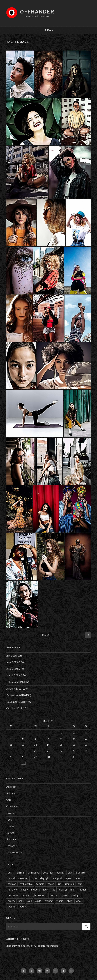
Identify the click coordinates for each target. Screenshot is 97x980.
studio (60, 901)
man (73, 890)
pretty (11, 901)
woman (12, 907)
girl (59, 884)
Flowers (11, 813)
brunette (81, 873)
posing (75, 895)
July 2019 (12, 656)
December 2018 (16, 695)
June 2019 (12, 662)
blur (70, 873)
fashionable (26, 884)
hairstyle (13, 890)
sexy (21, 901)
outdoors (13, 895)
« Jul (24, 763)
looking (63, 890)
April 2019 (12, 669)
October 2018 (14, 708)
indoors (36, 890)
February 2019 (15, 682)
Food (9, 820)
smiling (49, 901)
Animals (11, 793)
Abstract (11, 787)
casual (11, 878)
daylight (45, 878)
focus (51, 884)
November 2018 (16, 702)
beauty (60, 873)
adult (11, 873)
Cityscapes (13, 806)
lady (46, 890)
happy (24, 890)
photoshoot (40, 895)
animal (21, 873)
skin (30, 901)
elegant (58, 878)
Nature (10, 833)
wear (79, 901)
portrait (54, 895)
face (77, 878)
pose (65, 895)
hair (80, 884)
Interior (11, 826)
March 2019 (13, 675)
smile (38, 901)
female (40, 884)
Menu (49, 30)
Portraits (11, 839)
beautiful (48, 873)
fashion (12, 884)
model (82, 890)
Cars (9, 800)
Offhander (37, 12)
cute (34, 878)
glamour (69, 884)
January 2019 (14, 689)
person (26, 895)
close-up (23, 878)
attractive (34, 873)
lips (53, 890)
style (70, 901)
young (23, 907)
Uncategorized (15, 853)
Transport (12, 846)
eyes (68, 878)
